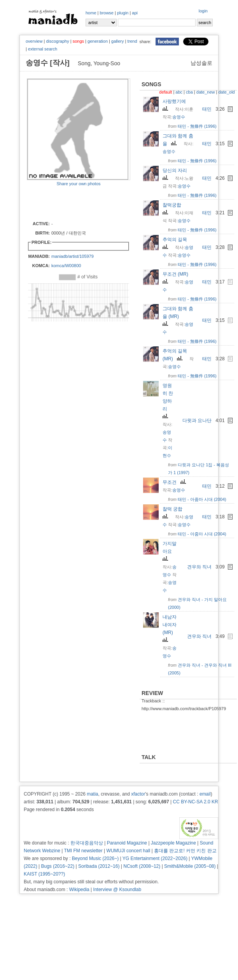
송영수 (179, 117)
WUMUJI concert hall (129, 851)
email (205, 794)
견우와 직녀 (199, 567)
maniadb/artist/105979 (73, 256)
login (203, 11)
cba (189, 92)
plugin (123, 13)
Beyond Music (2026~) (95, 858)
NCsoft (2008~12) (142, 866)
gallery (117, 41)
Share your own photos (78, 184)
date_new (206, 92)
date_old (226, 92)
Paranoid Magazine (127, 843)
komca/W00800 (66, 266)
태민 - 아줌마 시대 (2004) (202, 499)
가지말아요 (170, 551)
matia (92, 794)
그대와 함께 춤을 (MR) (178, 316)
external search (43, 49)
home (91, 13)
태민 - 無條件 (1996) (197, 126)
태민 (207, 109)
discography (57, 41)
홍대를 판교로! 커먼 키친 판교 (185, 851)
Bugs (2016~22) (58, 866)
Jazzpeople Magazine (173, 843)
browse (107, 13)
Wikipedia (79, 890)
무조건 (175, 482)
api (135, 13)
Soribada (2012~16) (99, 866)
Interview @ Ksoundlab (117, 890)
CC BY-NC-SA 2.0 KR (195, 802)
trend (132, 41)
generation (98, 41)
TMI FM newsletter (83, 851)
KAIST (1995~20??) (44, 874)
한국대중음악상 (87, 843)
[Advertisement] (72, 203)
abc (179, 92)
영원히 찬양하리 (168, 401)
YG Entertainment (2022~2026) (155, 858)
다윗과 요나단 (197, 420)
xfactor (138, 794)
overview (34, 41)
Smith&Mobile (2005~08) (190, 866)
